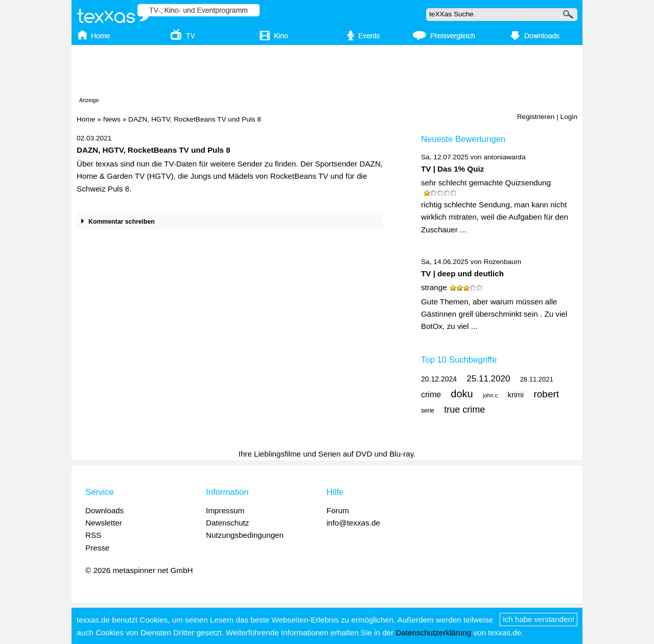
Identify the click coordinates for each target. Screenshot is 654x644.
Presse (97, 548)
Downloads (104, 510)
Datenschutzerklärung (433, 633)
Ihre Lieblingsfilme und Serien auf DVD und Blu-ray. (327, 454)
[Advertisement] (327, 73)
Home (86, 119)
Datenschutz (227, 523)
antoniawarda (504, 157)
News (112, 119)
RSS (93, 535)
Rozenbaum (502, 262)
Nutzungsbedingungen (245, 535)
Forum (338, 510)
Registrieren (536, 117)
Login (569, 117)
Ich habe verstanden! (539, 619)
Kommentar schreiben (116, 222)
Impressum (225, 510)
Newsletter (104, 523)
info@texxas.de (353, 523)
